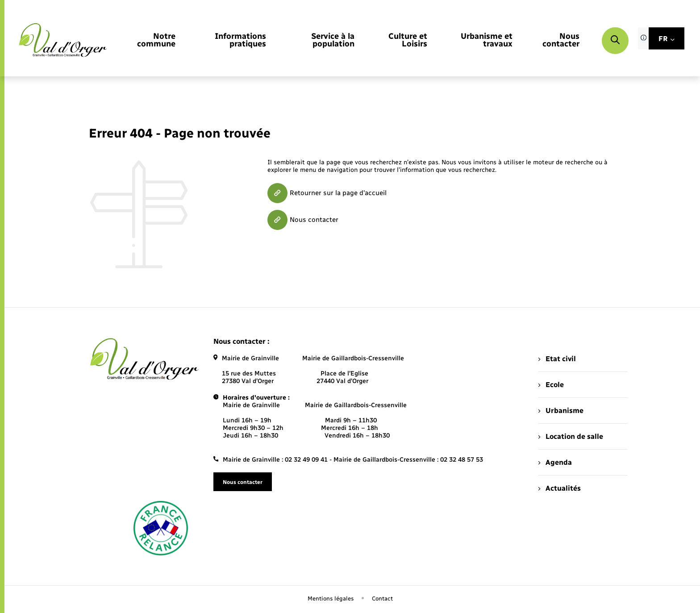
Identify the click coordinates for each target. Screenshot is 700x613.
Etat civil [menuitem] (557, 359)
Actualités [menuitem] (559, 488)
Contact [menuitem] (382, 598)
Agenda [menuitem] (555, 462)
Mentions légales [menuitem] (331, 598)
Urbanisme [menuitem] (561, 411)
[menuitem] (151, 41)
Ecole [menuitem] (551, 385)
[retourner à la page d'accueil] (63, 40)
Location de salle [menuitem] (571, 436)
